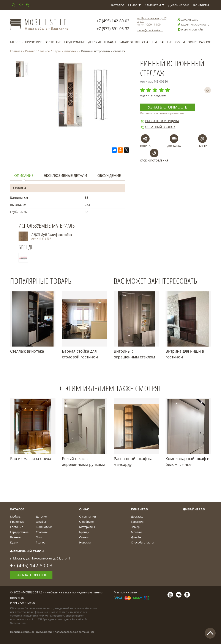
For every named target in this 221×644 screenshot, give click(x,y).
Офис (192, 42)
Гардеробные (75, 42)
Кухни (180, 42)
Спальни (150, 42)
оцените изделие (153, 95)
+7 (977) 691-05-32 (113, 29)
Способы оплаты (142, 542)
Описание (24, 176)
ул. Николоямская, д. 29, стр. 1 (152, 20)
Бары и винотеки (66, 51)
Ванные (166, 42)
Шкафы (110, 42)
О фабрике (86, 522)
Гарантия (137, 522)
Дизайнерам (179, 5)
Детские (95, 42)
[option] (22, 70)
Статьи (84, 537)
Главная (16, 51)
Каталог (118, 5)
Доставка (137, 516)
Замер (135, 527)
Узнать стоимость (168, 107)
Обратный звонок (158, 127)
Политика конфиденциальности (31, 632)
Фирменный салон (27, 551)
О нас (134, 5)
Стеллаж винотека (27, 351)
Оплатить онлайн (190, 30)
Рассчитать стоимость (193, 25)
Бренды (84, 532)
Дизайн (136, 537)
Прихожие (34, 42)
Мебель (16, 42)
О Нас (84, 509)
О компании (88, 516)
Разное (205, 42)
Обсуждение (109, 176)
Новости (85, 542)
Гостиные (53, 42)
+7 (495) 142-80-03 (113, 21)
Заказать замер (188, 20)
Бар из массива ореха (31, 459)
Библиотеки (129, 42)
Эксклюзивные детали (65, 176)
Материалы (87, 527)
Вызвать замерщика (160, 121)
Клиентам (154, 5)
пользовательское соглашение (75, 632)
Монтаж (137, 532)
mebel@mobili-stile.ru (150, 30)
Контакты (201, 5)
